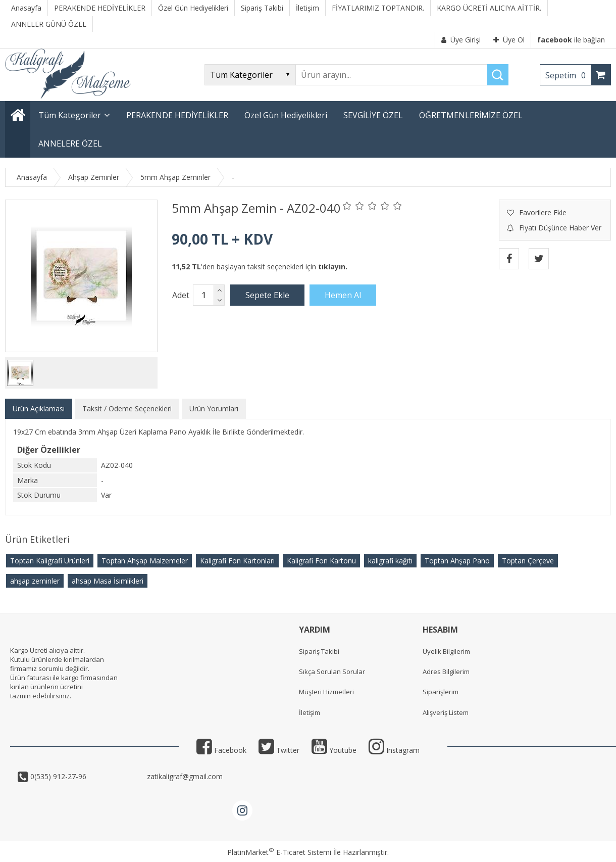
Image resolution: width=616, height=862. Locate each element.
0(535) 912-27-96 (87, 776)
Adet (181, 295)
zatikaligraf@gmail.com (184, 776)
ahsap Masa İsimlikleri (108, 581)
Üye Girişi (461, 40)
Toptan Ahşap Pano (457, 561)
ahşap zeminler (35, 581)
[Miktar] (203, 295)
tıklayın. (333, 267)
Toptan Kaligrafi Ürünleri (50, 561)
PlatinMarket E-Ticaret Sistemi (279, 852)
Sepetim (568, 75)
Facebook (221, 750)
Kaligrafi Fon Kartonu (321, 561)
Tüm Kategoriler (70, 115)
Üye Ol (509, 40)
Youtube (334, 750)
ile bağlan (571, 40)
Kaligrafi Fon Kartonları (237, 561)
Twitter (279, 750)
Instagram (394, 750)
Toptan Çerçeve (528, 561)
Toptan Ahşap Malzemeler (145, 561)
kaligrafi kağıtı (390, 561)
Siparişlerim (441, 692)
